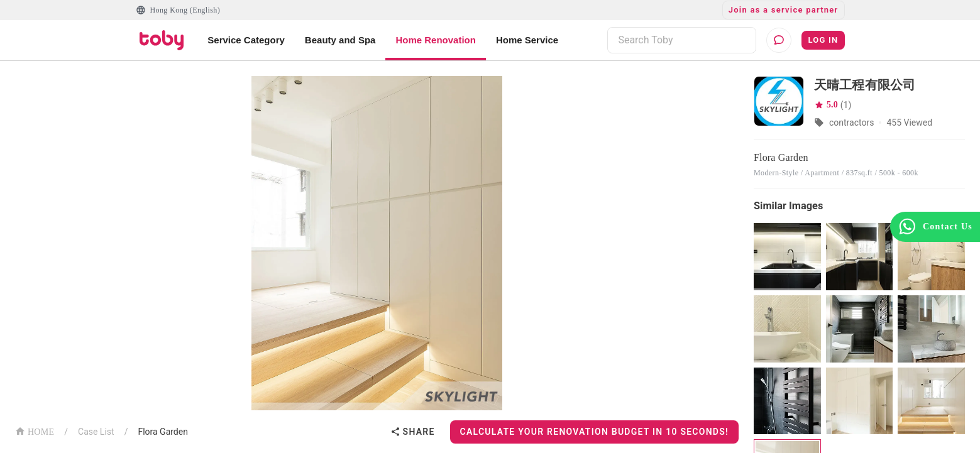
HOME (35, 431)
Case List (96, 432)
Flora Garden (163, 432)
